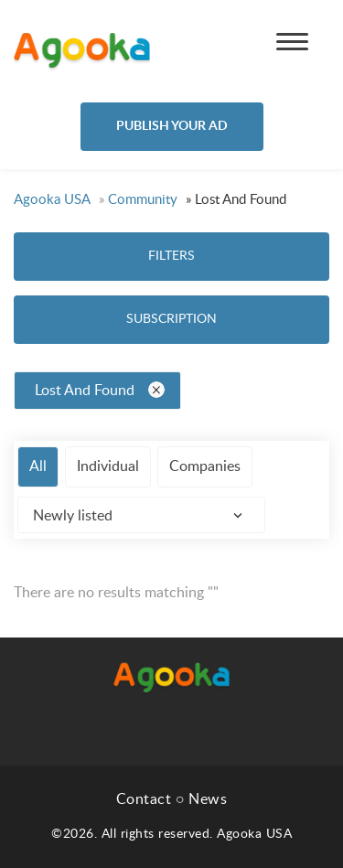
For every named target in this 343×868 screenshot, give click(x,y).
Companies (205, 466)
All (38, 466)
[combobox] (141, 515)
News (208, 799)
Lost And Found (100, 390)
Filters (171, 256)
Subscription (171, 319)
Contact (144, 799)
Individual (108, 466)
